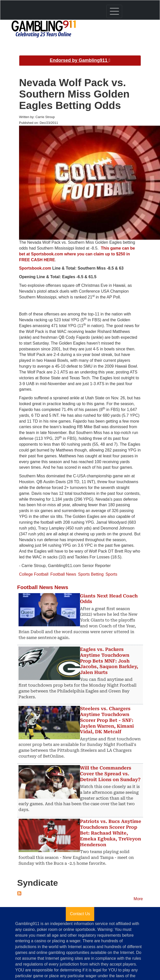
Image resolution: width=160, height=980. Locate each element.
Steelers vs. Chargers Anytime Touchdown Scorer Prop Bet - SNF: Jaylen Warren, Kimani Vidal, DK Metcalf (107, 720)
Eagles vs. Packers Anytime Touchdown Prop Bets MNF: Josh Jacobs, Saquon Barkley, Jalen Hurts (109, 661)
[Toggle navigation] (114, 11)
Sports (111, 574)
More (138, 899)
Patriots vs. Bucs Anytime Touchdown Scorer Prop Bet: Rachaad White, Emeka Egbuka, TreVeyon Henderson (111, 833)
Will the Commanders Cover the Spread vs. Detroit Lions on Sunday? (110, 774)
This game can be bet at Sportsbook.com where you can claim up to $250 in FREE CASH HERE (77, 254)
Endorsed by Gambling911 (80, 60)
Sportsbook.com (35, 268)
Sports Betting (91, 574)
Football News (63, 574)
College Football (34, 574)
